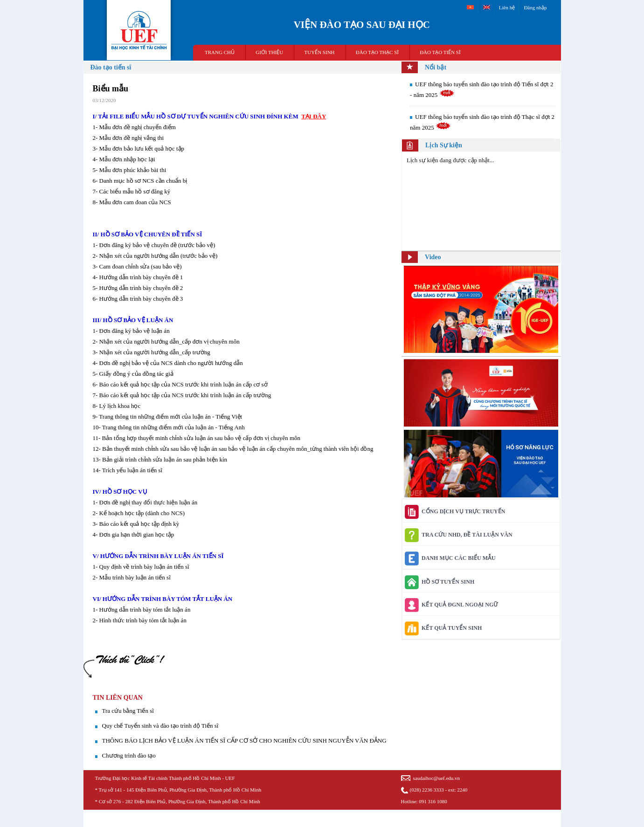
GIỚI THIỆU (269, 52)
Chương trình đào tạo (129, 755)
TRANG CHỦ (220, 52)
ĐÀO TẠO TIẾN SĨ (440, 52)
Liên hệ (507, 7)
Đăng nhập (535, 7)
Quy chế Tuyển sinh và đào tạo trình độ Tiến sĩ (160, 726)
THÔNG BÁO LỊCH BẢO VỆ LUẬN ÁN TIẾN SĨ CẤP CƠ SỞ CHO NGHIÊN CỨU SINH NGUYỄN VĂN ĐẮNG (244, 741)
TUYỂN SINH (320, 52)
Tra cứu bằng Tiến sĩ (128, 711)
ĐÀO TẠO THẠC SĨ (377, 52)
